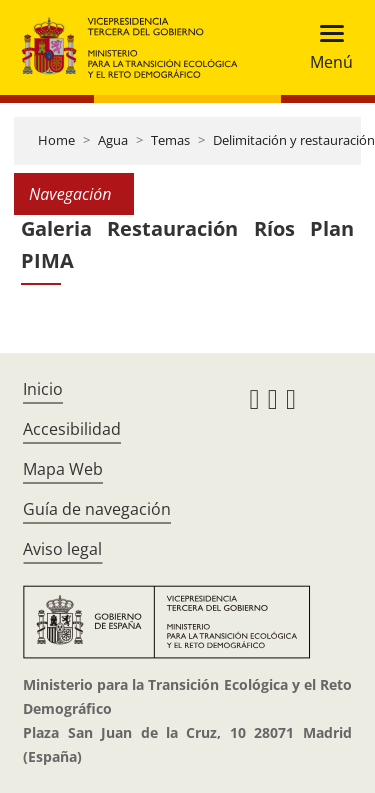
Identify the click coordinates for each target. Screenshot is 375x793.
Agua (113, 140)
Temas (170, 140)
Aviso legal (62, 549)
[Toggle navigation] (325, 47)
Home (56, 140)
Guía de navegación (97, 509)
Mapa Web (63, 469)
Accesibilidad (72, 429)
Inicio (43, 389)
